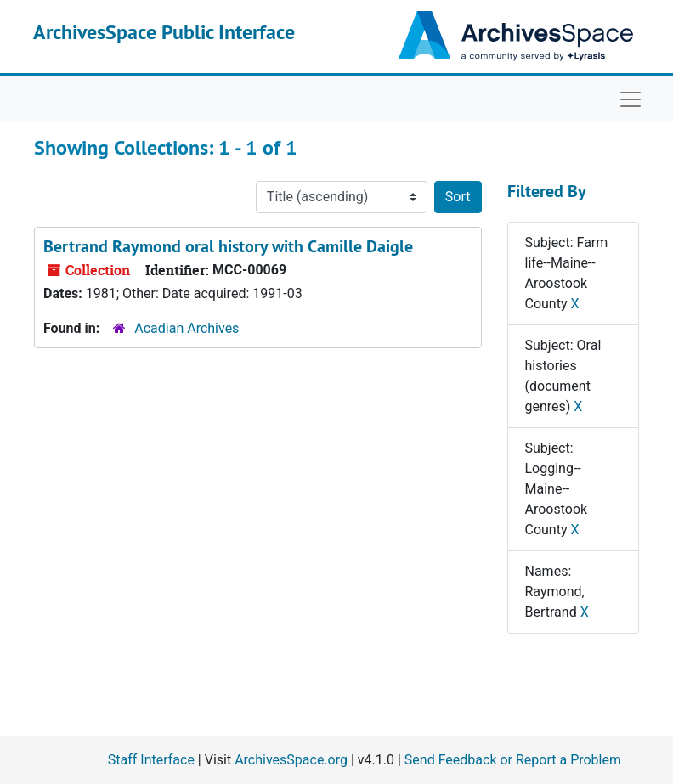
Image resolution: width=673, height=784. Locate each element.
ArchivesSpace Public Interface (164, 32)
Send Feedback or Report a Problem (513, 760)
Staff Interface (151, 760)
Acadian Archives (187, 328)
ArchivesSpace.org (291, 760)
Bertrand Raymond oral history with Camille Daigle (228, 246)
